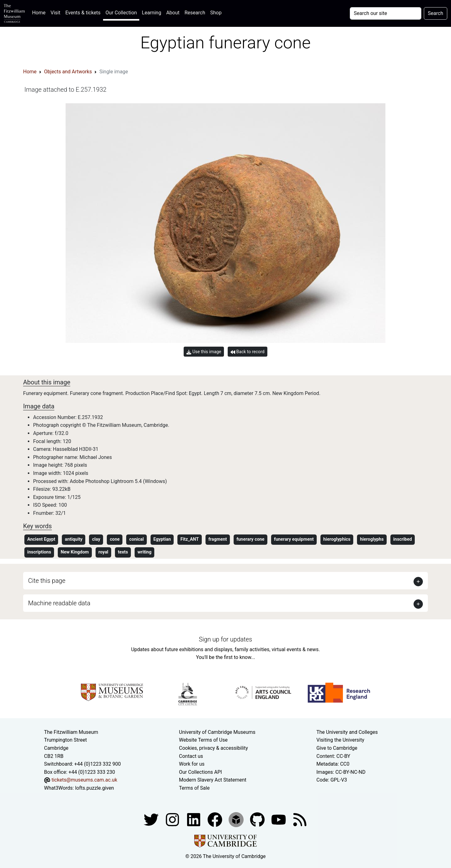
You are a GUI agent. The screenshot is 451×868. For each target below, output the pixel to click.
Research (195, 13)
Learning (151, 13)
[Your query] (386, 13)
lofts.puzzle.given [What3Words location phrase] (94, 788)
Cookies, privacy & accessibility (213, 748)
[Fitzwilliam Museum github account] (258, 819)
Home (40, 12)
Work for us (192, 764)
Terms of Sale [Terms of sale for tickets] (194, 788)
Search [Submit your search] (436, 13)
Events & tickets (83, 13)
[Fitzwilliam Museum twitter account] (152, 819)
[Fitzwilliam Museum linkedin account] (216, 819)
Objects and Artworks (68, 72)
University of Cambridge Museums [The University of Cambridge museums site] (217, 732)
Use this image (204, 352)
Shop (216, 13)
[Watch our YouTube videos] (279, 819)
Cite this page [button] (47, 581)
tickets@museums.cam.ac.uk (84, 780)
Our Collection (121, 13)
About (173, 13)
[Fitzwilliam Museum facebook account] (194, 819)
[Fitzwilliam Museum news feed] (300, 819)
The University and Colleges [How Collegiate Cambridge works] (347, 732)
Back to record (247, 352)
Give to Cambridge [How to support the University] (337, 748)
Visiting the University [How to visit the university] (340, 740)
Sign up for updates (225, 639)
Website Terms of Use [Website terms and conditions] (203, 740)
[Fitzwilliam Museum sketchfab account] (237, 819)
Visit (55, 13)
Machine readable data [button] (59, 603)
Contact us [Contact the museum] (191, 756)
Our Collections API (201, 772)
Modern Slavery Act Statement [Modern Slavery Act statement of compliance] (213, 780)
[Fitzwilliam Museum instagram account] (173, 819)
